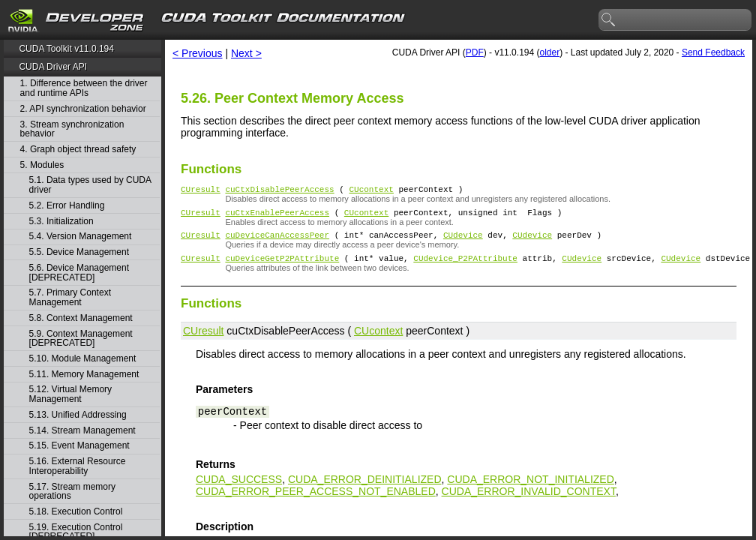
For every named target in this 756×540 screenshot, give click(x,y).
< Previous (198, 53)
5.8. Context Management (81, 318)
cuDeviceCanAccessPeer (277, 241)
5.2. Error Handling (67, 206)
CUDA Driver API (53, 67)
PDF (475, 52)
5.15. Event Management (79, 446)
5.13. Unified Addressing (78, 415)
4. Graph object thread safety (78, 150)
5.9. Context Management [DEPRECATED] (81, 339)
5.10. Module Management (83, 359)
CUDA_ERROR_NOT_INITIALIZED (530, 488)
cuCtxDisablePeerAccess (279, 191)
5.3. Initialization (61, 222)
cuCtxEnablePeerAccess (277, 216)
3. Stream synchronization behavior (72, 129)
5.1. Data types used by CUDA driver (90, 185)
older (549, 52)
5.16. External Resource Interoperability (78, 466)
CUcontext (371, 191)
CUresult (201, 191)
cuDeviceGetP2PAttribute (282, 267)
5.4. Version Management (81, 237)
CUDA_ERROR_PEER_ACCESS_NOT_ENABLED (316, 500)
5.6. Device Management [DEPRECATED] (79, 273)
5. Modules (42, 165)
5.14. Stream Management (82, 431)
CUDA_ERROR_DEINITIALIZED (365, 488)
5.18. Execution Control (76, 512)
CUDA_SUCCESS (239, 488)
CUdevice (463, 241)
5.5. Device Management (79, 252)
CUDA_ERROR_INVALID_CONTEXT (529, 500)
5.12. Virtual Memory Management (71, 394)
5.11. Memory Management (84, 375)
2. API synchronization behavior (83, 109)
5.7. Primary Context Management (70, 297)
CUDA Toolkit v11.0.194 (66, 49)
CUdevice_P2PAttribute (465, 267)
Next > (246, 53)
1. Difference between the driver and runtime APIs (84, 88)
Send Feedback (713, 52)
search (609, 20)
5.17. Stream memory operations (72, 492)
